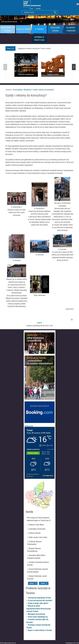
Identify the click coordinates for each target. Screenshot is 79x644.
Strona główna (18, 90)
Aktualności (28, 90)
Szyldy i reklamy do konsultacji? (44, 90)
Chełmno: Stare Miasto (36, 525)
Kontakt (38, 9)
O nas (31, 9)
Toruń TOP (10, 49)
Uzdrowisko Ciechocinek (37, 529)
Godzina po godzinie (32, 474)
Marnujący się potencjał (36, 614)
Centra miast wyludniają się (38, 617)
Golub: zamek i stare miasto (38, 537)
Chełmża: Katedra (35, 533)
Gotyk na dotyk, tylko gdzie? (38, 603)
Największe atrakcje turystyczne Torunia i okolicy (34, 49)
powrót (39, 323)
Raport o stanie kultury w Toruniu (40, 630)
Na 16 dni (29, 476)
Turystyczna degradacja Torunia (39, 598)
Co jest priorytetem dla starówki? (40, 600)
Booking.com (29, 426)
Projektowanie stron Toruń (72, 643)
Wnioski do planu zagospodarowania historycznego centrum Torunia (39, 609)
